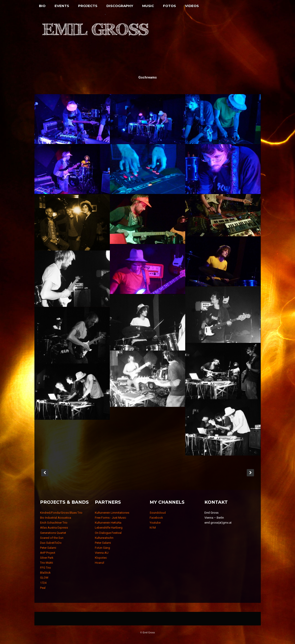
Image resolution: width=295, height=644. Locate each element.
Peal (43, 588)
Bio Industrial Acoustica (56, 518)
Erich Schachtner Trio (54, 523)
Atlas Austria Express (54, 528)
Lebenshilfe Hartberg (109, 528)
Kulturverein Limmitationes (112, 513)
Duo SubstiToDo (51, 543)
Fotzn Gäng (102, 548)
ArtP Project (48, 553)
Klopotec (101, 558)
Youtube (155, 523)
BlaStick (45, 573)
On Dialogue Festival (108, 533)
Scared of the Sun (52, 538)
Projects (88, 6)
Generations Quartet (53, 533)
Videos (192, 6)
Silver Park (47, 558)
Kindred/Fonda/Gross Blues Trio (61, 513)
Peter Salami (48, 548)
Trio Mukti (47, 563)
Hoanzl (100, 563)
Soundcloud (158, 513)
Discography (120, 6)
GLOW (44, 578)
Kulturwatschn (104, 538)
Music (148, 6)
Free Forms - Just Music (110, 518)
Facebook (156, 518)
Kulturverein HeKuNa (108, 523)
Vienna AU (102, 553)
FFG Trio (46, 568)
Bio (42, 6)
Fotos (169, 6)
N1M (153, 528)
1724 (43, 583)
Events (62, 6)
